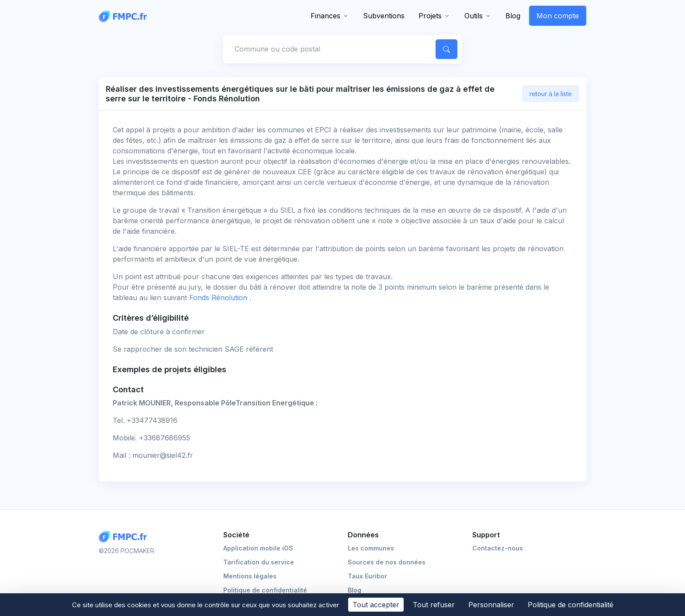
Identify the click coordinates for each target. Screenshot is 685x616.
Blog (513, 16)
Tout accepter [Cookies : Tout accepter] (376, 605)
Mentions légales (250, 576)
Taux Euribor (367, 576)
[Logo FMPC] (125, 537)
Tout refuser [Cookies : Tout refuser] (434, 605)
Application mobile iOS (258, 548)
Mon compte (558, 16)
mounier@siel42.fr (163, 455)
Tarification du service (259, 562)
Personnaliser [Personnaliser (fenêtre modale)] (491, 605)
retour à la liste (551, 94)
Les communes (371, 548)
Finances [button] (325, 16)
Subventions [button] (384, 16)
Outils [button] (474, 16)
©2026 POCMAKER (126, 551)
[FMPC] (125, 16)
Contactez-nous (498, 548)
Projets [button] (430, 16)
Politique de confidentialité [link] (571, 605)
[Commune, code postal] (328, 49)
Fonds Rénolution (219, 298)
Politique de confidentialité (265, 590)
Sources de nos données (387, 562)
